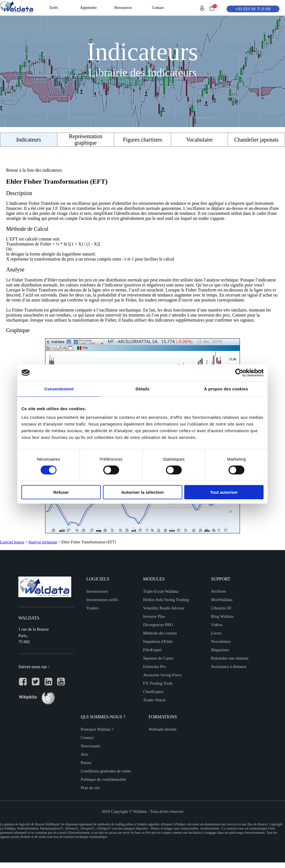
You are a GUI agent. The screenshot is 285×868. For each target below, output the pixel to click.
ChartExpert (153, 692)
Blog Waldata (222, 616)
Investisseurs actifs (102, 600)
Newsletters (221, 641)
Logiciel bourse (12, 542)
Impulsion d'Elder (158, 641)
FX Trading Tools (158, 683)
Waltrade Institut (163, 729)
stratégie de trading (23, 218)
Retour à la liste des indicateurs (34, 170)
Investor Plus (154, 616)
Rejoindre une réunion (230, 658)
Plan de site (90, 788)
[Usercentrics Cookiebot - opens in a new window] (239, 373)
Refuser (61, 492)
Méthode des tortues (160, 633)
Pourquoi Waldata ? (97, 729)
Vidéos (217, 625)
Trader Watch (154, 700)
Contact (87, 738)
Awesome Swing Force (162, 675)
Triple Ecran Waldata (161, 591)
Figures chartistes (143, 140)
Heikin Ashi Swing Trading (166, 600)
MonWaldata (222, 600)
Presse (86, 763)
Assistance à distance (229, 667)
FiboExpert (153, 650)
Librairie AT (221, 608)
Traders (93, 608)
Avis (84, 754)
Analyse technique (43, 542)
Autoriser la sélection (143, 492)
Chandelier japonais (256, 140)
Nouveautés (91, 746)
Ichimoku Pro (154, 667)
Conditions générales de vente (106, 771)
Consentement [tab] (59, 389)
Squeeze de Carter (158, 658)
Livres (216, 633)
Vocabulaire (199, 140)
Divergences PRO (158, 625)
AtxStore (218, 591)
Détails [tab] (142, 389)
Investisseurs (97, 591)
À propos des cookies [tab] (226, 389)
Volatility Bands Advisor (164, 608)
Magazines (220, 650)
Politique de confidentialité (103, 779)
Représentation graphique (85, 139)
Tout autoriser (224, 492)
